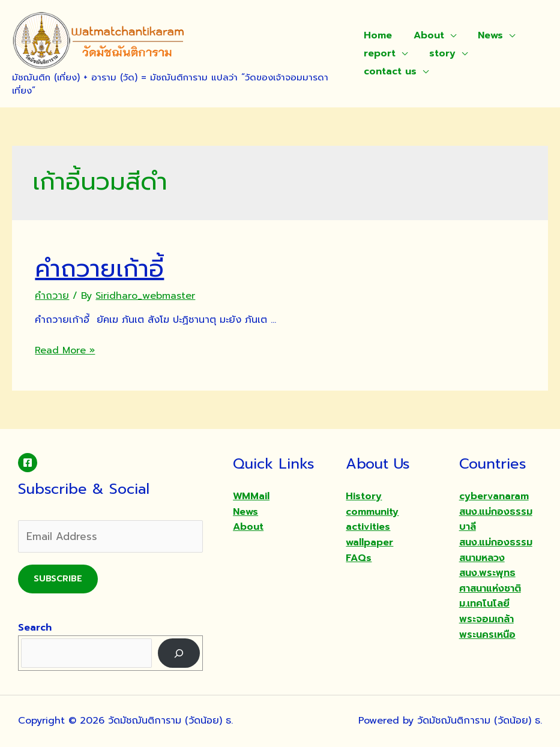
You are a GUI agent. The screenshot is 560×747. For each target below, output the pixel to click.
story (440, 53)
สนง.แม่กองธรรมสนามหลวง (496, 550)
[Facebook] (28, 463)
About (426, 35)
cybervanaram (494, 496)
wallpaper (369, 542)
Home (378, 35)
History (364, 496)
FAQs (359, 558)
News (486, 35)
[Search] (179, 653)
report (380, 53)
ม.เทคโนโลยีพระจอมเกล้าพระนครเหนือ (487, 619)
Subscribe (58, 579)
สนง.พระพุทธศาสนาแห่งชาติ (490, 581)
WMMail (251, 496)
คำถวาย (52, 296)
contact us (390, 71)
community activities (372, 520)
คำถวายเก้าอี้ (99, 268)
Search (35, 628)
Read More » (65, 350)
